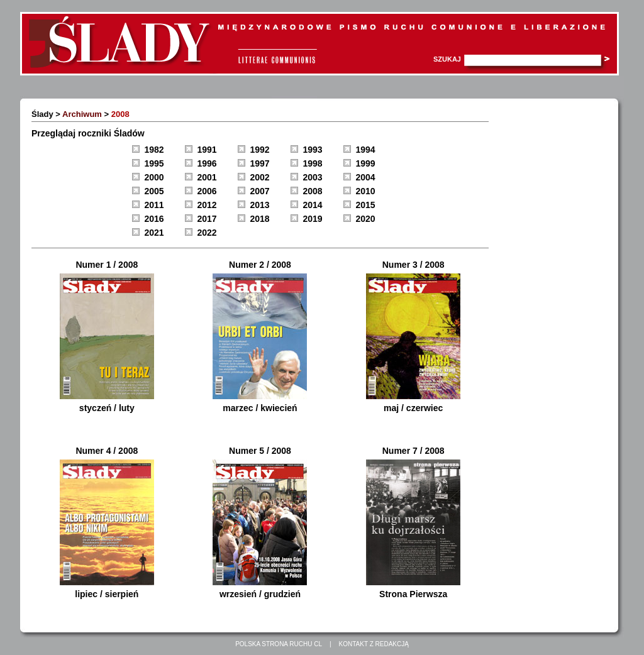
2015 (366, 205)
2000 (154, 177)
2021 (154, 233)
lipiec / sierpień (107, 594)
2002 (260, 177)
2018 (260, 219)
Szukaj (447, 59)
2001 (207, 177)
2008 (313, 191)
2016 (154, 219)
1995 (154, 163)
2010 (366, 191)
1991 (207, 150)
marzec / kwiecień (260, 408)
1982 (154, 150)
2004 (366, 177)
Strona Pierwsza (413, 594)
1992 (260, 150)
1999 (366, 163)
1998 (313, 163)
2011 (154, 205)
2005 (154, 191)
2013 (260, 205)
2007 (260, 191)
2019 (313, 219)
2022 (207, 233)
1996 (207, 163)
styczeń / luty (107, 408)
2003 (313, 177)
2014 (313, 205)
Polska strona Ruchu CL (279, 644)
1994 (366, 150)
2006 (207, 191)
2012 (207, 205)
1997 (260, 163)
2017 (207, 219)
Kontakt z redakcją (374, 644)
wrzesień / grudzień (260, 594)
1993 (313, 150)
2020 (366, 219)
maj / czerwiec (413, 408)
